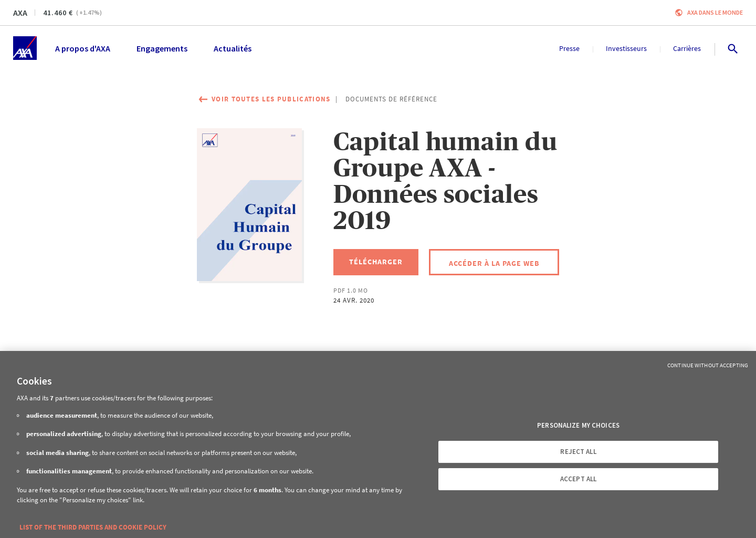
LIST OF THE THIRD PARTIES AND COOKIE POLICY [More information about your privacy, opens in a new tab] (93, 527)
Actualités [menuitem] (233, 48)
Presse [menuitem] (569, 48)
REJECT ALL (578, 452)
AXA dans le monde (715, 12)
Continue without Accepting (708, 365)
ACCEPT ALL (578, 479)
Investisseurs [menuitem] (626, 48)
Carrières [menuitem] (687, 48)
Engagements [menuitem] (162, 48)
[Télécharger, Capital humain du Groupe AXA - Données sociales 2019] (376, 262)
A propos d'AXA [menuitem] (83, 48)
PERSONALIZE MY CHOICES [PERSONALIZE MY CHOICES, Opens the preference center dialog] (578, 425)
